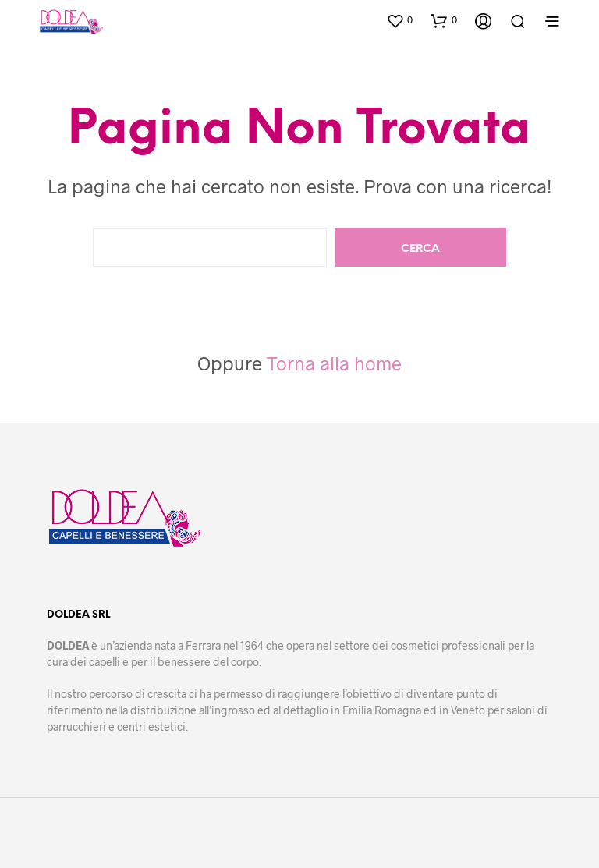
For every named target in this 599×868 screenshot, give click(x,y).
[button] (399, 20)
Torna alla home (334, 363)
